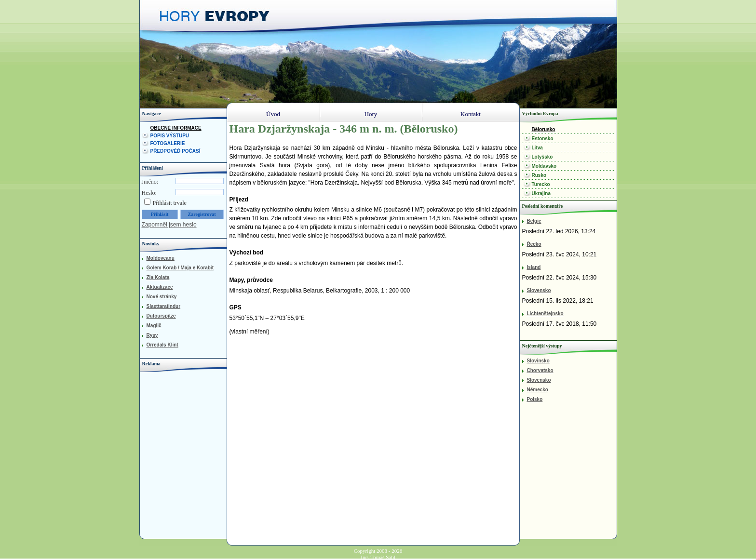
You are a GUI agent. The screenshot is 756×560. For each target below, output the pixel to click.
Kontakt (471, 114)
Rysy (152, 335)
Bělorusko (544, 129)
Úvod (273, 114)
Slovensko (539, 290)
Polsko (535, 399)
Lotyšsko (542, 157)
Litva (537, 148)
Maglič (154, 326)
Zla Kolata (158, 277)
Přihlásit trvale (170, 203)
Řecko (534, 244)
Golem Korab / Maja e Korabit (180, 268)
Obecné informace (176, 128)
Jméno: (150, 182)
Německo (538, 390)
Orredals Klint (162, 345)
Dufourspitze (161, 316)
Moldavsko (544, 166)
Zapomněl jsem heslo (169, 225)
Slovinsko (538, 361)
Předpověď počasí (175, 151)
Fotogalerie (168, 143)
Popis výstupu (170, 136)
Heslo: (149, 193)
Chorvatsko (540, 370)
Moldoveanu (161, 258)
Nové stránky (162, 297)
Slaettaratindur (164, 306)
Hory (371, 114)
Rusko (539, 175)
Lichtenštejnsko (545, 313)
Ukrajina (541, 193)
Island (534, 267)
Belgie (534, 221)
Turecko (541, 184)
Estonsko (543, 139)
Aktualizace (160, 287)
